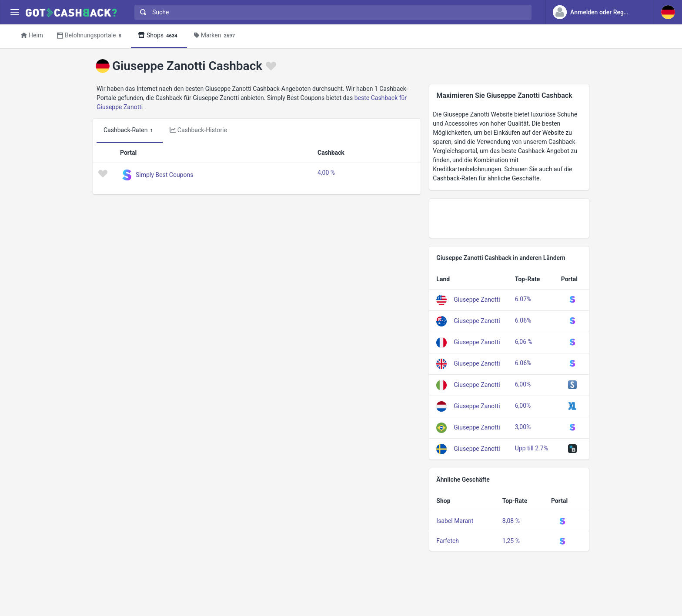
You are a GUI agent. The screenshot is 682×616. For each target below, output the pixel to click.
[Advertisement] (509, 218)
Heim (32, 35)
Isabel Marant (455, 521)
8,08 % (511, 521)
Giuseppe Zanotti (477, 300)
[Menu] (15, 12)
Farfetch (448, 541)
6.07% (523, 299)
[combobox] (331, 12)
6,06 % (524, 342)
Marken (216, 36)
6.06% (523, 320)
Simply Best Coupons (164, 175)
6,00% (523, 384)
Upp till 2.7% (532, 448)
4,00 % (326, 173)
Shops (159, 36)
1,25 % (511, 541)
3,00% (523, 427)
